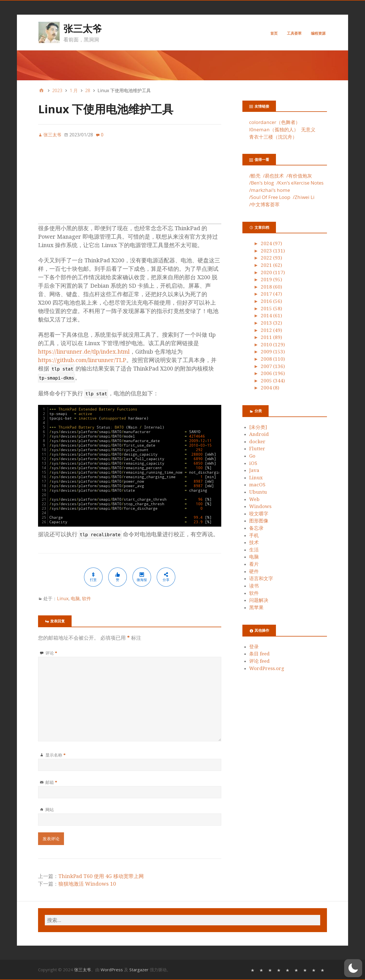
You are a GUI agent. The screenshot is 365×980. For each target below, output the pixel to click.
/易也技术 (273, 176)
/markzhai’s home (270, 190)
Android (259, 434)
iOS (253, 463)
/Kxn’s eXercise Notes (300, 183)
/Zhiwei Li (304, 197)
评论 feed (259, 661)
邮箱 (51, 782)
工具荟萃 (294, 33)
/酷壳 (255, 176)
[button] (353, 968)
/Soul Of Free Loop (270, 197)
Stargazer (139, 970)
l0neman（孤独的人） (274, 129)
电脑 (75, 598)
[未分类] (258, 427)
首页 (274, 33)
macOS (257, 485)
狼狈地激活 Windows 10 (87, 884)
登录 (254, 647)
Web (254, 499)
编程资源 (318, 33)
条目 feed (259, 654)
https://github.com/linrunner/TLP (82, 360)
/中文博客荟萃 (264, 204)
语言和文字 (261, 578)
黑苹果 (256, 607)
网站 (50, 810)
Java (254, 470)
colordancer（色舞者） (275, 122)
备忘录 (256, 528)
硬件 (254, 571)
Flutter (257, 449)
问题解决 (259, 600)
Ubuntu (258, 492)
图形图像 (259, 521)
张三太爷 (83, 28)
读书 (254, 586)
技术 (254, 542)
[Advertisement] (130, 184)
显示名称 (56, 755)
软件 (87, 598)
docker (257, 442)
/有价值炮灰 (299, 176)
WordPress (112, 970)
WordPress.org (267, 668)
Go (252, 456)
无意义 (308, 129)
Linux (63, 598)
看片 (254, 564)
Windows (260, 506)
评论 (51, 653)
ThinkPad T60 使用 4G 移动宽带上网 (101, 876)
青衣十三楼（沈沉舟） (273, 137)
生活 (254, 550)
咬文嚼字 (259, 514)
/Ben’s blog (262, 183)
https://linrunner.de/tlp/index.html (84, 352)
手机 (254, 535)
